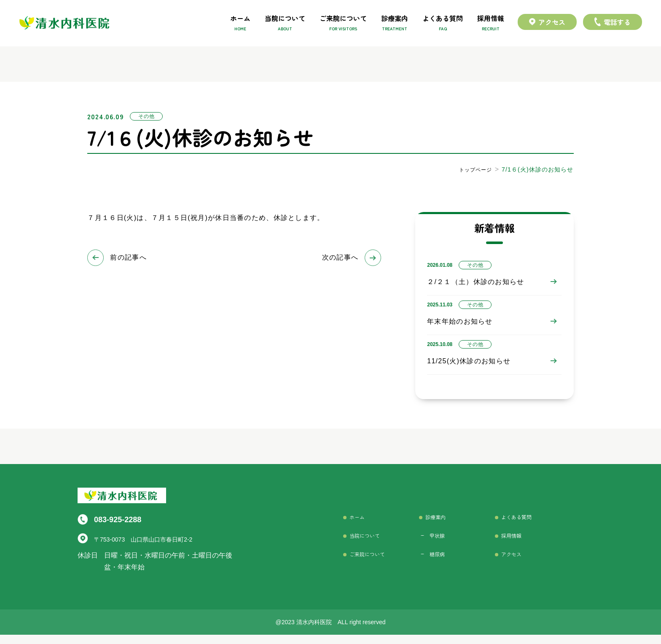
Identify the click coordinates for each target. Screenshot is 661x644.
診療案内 (395, 23)
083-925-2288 (120, 523)
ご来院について (343, 23)
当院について (285, 23)
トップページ (473, 169)
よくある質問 (443, 23)
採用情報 (491, 23)
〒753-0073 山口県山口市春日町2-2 (142, 542)
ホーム (240, 23)
